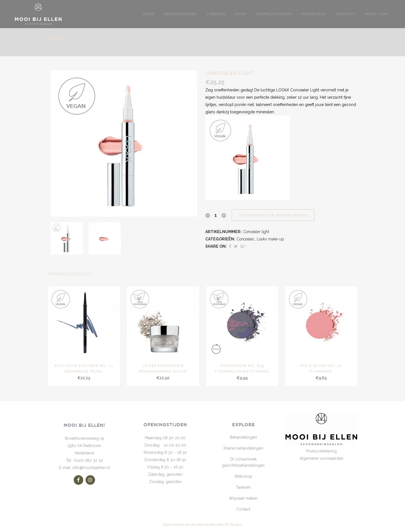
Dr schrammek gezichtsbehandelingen (243, 462)
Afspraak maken (243, 498)
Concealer (245, 239)
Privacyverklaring (321, 451)
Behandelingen (243, 437)
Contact (243, 509)
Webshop (243, 476)
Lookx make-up (270, 239)
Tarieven (243, 487)
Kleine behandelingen (243, 448)
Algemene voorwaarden (321, 458)
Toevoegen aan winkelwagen (273, 215)
